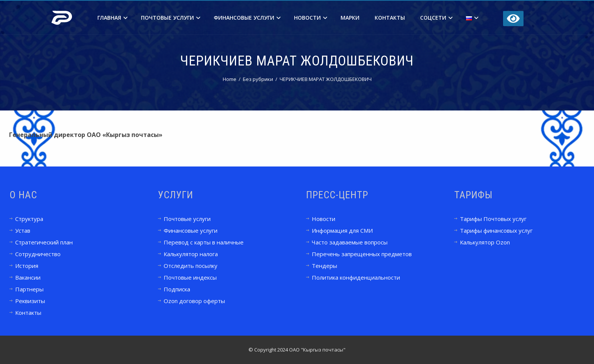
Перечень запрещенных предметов (362, 254)
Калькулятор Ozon (485, 242)
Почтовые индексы (190, 277)
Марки (350, 18)
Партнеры (29, 289)
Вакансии (28, 277)
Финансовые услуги (247, 18)
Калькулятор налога (191, 254)
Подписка (177, 289)
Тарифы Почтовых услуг (493, 219)
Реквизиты (30, 301)
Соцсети (436, 18)
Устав (23, 230)
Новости (311, 18)
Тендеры (324, 266)
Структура (29, 219)
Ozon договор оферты (194, 301)
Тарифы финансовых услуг (496, 230)
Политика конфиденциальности (356, 277)
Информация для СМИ (342, 230)
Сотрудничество (38, 254)
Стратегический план (44, 242)
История (27, 266)
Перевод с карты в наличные (204, 242)
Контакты (390, 18)
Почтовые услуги (171, 18)
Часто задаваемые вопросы (350, 242)
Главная (113, 18)
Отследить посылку (191, 266)
